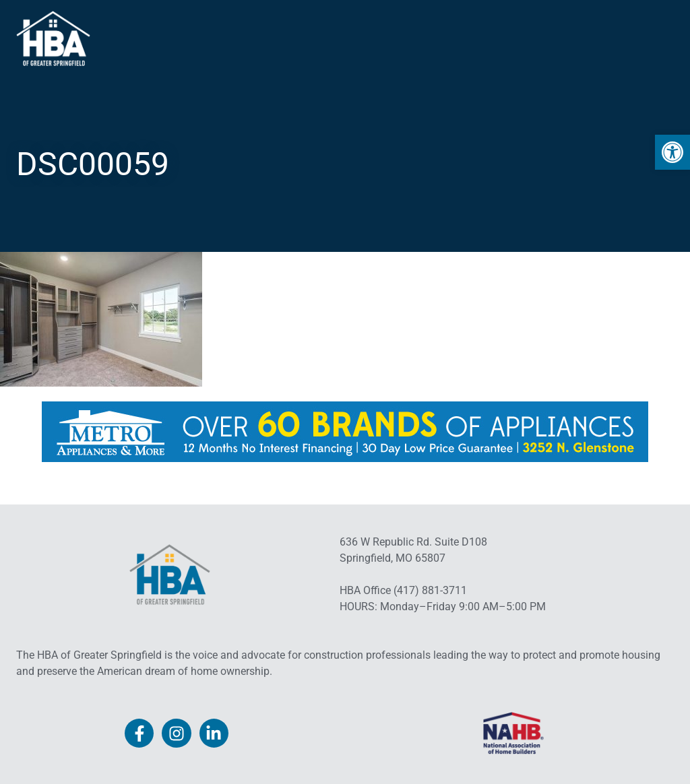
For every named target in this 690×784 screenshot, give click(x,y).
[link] (672, 152)
